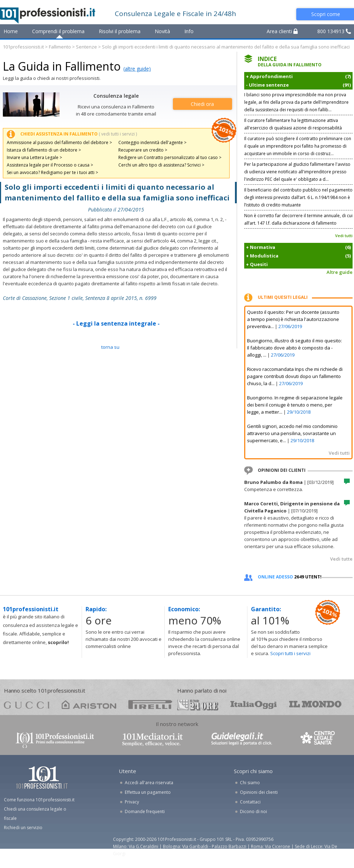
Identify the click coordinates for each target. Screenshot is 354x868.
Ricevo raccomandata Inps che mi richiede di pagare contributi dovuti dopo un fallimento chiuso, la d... (295, 376)
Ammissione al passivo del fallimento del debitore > (59, 142)
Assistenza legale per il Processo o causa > (50, 165)
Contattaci (250, 802)
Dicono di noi (253, 811)
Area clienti (282, 31)
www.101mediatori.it (153, 739)
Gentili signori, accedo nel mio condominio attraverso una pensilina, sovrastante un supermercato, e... (292, 433)
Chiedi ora (202, 104)
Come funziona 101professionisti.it (39, 800)
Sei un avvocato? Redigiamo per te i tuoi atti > (52, 172)
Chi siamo (250, 783)
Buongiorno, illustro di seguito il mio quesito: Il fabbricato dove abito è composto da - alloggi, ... (294, 348)
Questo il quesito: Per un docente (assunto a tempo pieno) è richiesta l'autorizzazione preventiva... (293, 319)
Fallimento (60, 47)
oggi (254, 704)
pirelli (150, 704)
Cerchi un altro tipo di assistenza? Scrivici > (161, 165)
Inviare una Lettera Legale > (34, 157)
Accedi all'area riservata (149, 783)
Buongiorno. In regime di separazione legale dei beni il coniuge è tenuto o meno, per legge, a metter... (295, 405)
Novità (162, 31)
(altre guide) (137, 69)
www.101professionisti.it (55, 739)
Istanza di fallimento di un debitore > (44, 150)
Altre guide (340, 272)
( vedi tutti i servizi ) (118, 134)
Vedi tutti (344, 236)
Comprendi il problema (58, 31)
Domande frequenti (145, 811)
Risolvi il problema (120, 31)
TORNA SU (110, 347)
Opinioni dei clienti (259, 792)
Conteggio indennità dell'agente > (152, 142)
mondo (315, 704)
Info (189, 31)
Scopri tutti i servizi (290, 653)
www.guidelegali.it (242, 739)
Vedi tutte (341, 559)
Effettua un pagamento (148, 792)
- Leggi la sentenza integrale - (116, 323)
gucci (27, 704)
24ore (198, 705)
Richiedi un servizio (23, 828)
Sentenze (86, 47)
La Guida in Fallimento (62, 66)
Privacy (132, 802)
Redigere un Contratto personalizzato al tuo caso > (170, 157)
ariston (89, 704)
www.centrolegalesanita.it (318, 739)
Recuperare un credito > (143, 150)
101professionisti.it (23, 47)
